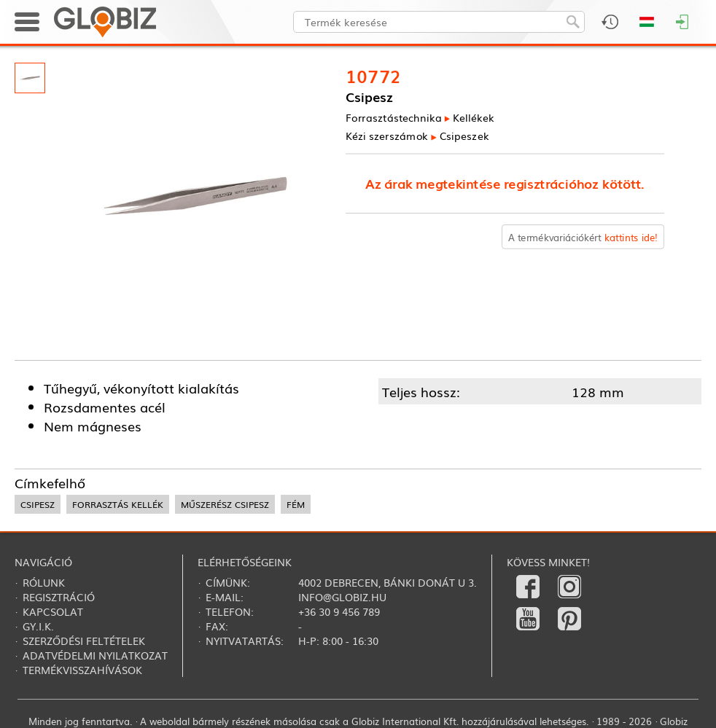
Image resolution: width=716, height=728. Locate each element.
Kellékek (474, 117)
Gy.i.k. (38, 626)
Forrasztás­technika (394, 117)
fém (296, 504)
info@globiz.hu (342, 597)
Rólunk (44, 582)
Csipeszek (464, 135)
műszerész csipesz (225, 504)
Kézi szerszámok (387, 135)
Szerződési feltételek (84, 641)
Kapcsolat (53, 611)
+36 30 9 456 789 (339, 611)
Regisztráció (59, 597)
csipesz (38, 504)
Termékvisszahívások (82, 670)
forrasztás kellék (118, 504)
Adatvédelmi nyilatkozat (95, 655)
